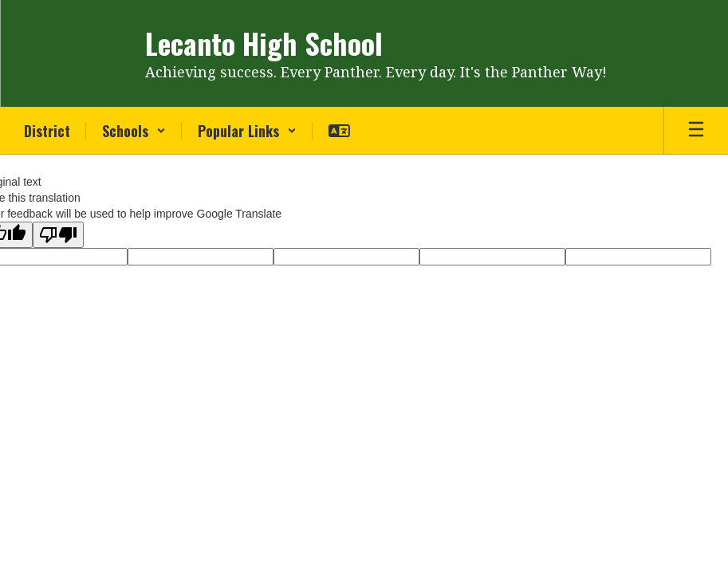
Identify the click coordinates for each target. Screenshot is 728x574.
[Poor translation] (58, 235)
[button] (134, 131)
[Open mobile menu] (696, 131)
